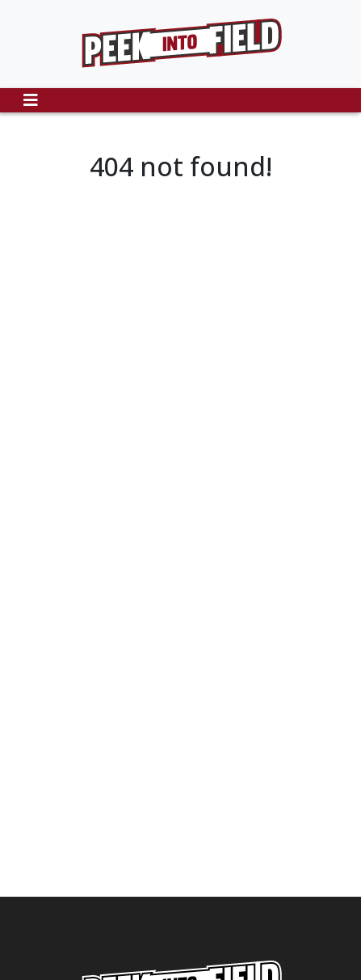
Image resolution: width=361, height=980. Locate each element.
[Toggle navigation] (31, 100)
